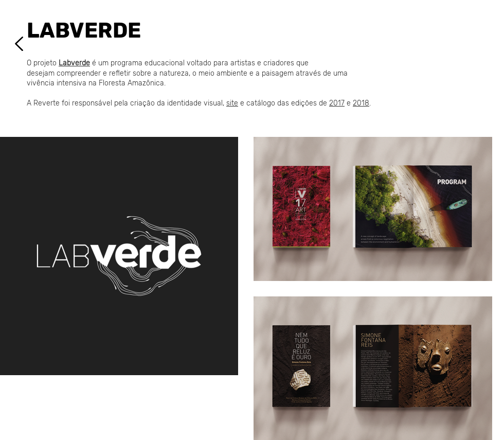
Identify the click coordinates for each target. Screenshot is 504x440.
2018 (361, 103)
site (232, 103)
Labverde (74, 63)
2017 (337, 103)
